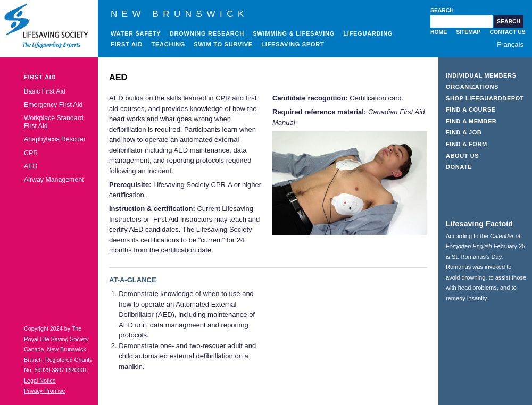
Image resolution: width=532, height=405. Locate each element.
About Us (462, 156)
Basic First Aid (45, 91)
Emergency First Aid (53, 105)
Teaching (169, 44)
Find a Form (467, 144)
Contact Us (507, 32)
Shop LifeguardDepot (485, 98)
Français (510, 44)
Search (442, 10)
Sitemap (468, 32)
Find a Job (464, 132)
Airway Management (54, 180)
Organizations (472, 87)
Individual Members (481, 75)
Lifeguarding (368, 33)
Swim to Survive (223, 44)
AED (31, 166)
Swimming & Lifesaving (294, 33)
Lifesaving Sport (293, 44)
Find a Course (471, 109)
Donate (459, 167)
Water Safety (136, 33)
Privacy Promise (44, 391)
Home (439, 32)
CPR (31, 153)
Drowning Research (207, 33)
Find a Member (471, 121)
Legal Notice (40, 381)
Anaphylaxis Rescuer (55, 139)
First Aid (127, 44)
